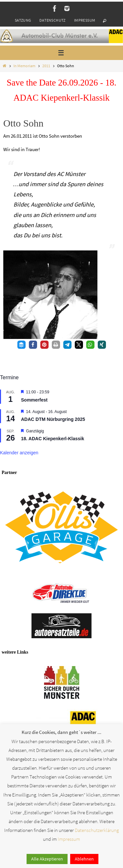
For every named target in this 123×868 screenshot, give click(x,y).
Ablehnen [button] (84, 859)
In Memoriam (24, 66)
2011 (46, 66)
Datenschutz (52, 20)
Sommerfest (34, 400)
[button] (21, 345)
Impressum (85, 20)
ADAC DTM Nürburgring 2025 (53, 419)
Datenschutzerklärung (97, 830)
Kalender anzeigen (19, 453)
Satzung (23, 20)
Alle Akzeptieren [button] (47, 859)
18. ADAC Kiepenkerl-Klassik (52, 439)
